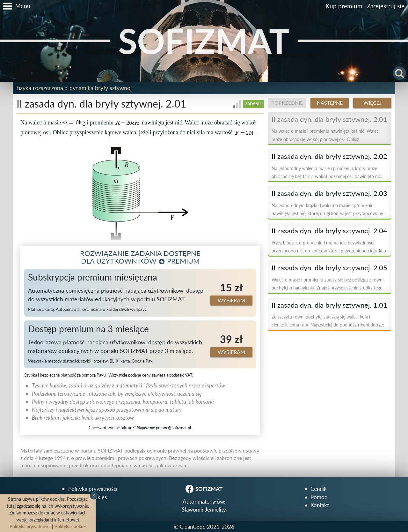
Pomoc (319, 497)
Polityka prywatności (93, 489)
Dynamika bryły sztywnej (101, 88)
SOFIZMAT (204, 41)
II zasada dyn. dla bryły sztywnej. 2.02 (329, 156)
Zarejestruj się (386, 6)
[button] (15, 6)
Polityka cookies (70, 526)
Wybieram (231, 300)
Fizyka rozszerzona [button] (40, 88)
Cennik (319, 489)
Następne (330, 103)
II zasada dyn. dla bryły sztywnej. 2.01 (329, 119)
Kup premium (344, 6)
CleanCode (193, 527)
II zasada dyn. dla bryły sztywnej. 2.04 (329, 231)
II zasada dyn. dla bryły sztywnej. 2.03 (329, 193)
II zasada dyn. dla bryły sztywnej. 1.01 (329, 305)
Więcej (372, 103)
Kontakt (320, 505)
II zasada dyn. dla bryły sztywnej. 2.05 (329, 268)
